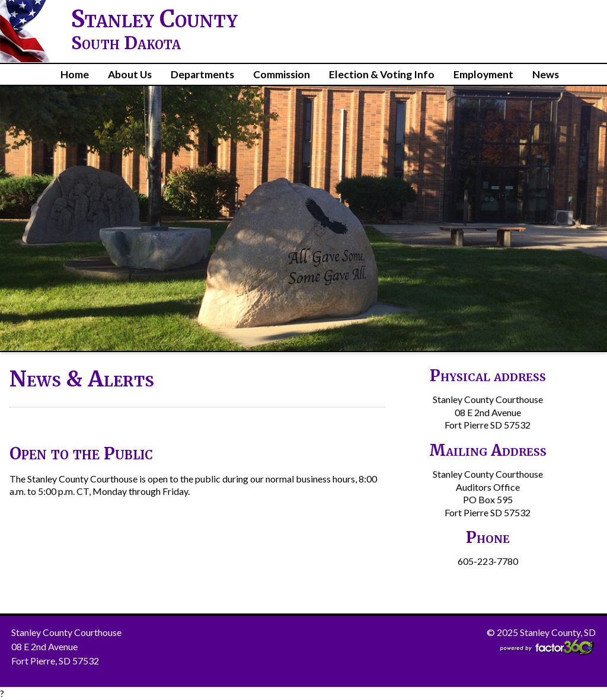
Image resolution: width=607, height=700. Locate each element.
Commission (282, 74)
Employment (483, 74)
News (546, 74)
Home (75, 74)
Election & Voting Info (382, 74)
